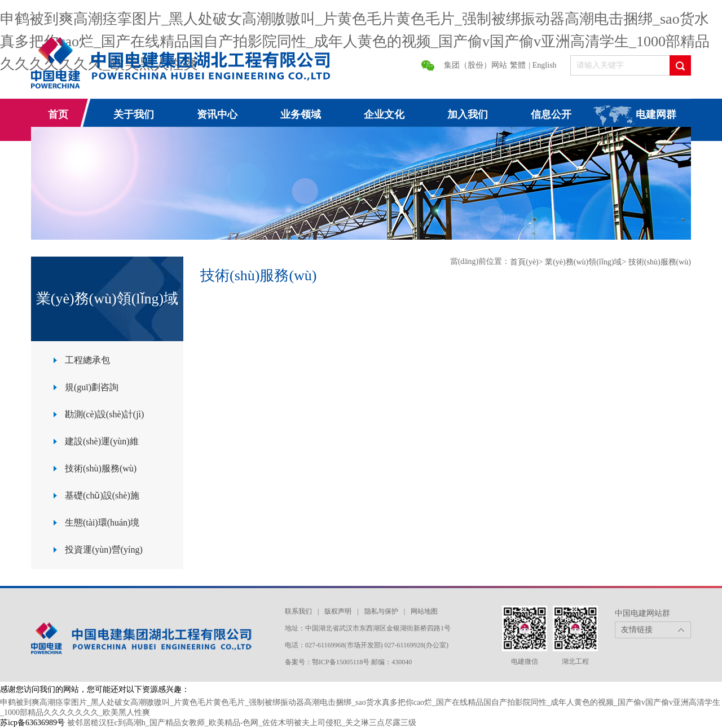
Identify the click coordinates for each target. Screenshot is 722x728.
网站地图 (424, 611)
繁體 (518, 65)
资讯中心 (217, 114)
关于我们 (134, 114)
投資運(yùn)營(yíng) (104, 550)
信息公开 (551, 114)
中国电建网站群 (642, 613)
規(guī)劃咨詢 (92, 387)
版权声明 (338, 611)
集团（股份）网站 (476, 65)
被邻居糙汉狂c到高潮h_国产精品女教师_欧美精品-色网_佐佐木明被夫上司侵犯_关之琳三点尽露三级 (242, 723)
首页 (58, 114)
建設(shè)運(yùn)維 (102, 441)
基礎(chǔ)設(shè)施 (102, 495)
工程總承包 (87, 360)
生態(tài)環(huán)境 (102, 522)
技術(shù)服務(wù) (101, 468)
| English (543, 65)
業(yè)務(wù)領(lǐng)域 (583, 262)
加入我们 (468, 114)
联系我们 (298, 611)
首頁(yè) (524, 262)
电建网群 (656, 114)
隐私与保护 (381, 611)
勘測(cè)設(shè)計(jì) (104, 414)
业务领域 (301, 114)
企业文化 (384, 114)
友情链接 (637, 630)
